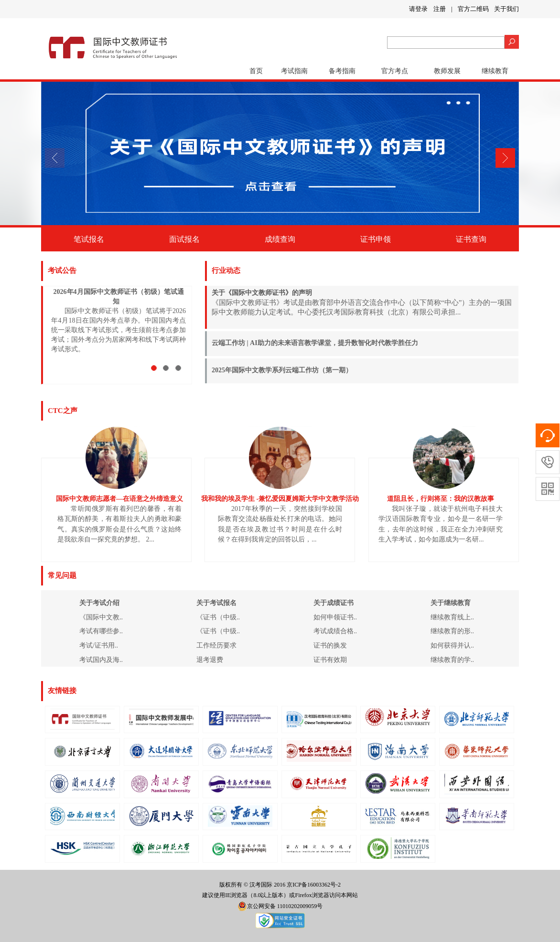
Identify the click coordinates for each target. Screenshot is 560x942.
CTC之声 (63, 411)
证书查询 (471, 239)
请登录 (418, 9)
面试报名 (184, 239)
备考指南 (342, 71)
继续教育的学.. (452, 660)
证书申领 (376, 239)
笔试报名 (89, 239)
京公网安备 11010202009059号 (280, 906)
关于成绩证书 (334, 603)
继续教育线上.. (452, 617)
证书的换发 (330, 645)
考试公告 (62, 271)
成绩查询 (280, 239)
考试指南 (294, 71)
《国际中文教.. (101, 617)
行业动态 (226, 271)
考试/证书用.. (99, 645)
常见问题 (62, 575)
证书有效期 (330, 660)
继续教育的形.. (452, 631)
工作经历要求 (216, 645)
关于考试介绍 (99, 603)
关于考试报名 (216, 603)
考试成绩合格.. (335, 631)
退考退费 (210, 660)
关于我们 (506, 9)
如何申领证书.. (335, 617)
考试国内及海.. (101, 660)
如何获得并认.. (452, 645)
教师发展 (447, 71)
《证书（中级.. (218, 617)
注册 (440, 9)
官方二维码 (473, 9)
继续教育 (495, 71)
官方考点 (395, 71)
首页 (256, 71)
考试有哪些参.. (101, 631)
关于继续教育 (451, 603)
